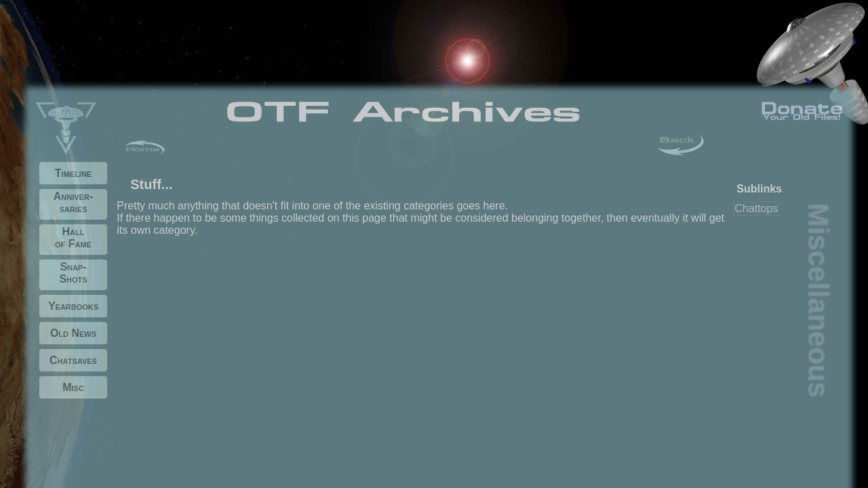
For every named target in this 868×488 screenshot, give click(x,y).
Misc (73, 387)
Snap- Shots (73, 273)
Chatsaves (73, 360)
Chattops (756, 208)
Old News (73, 333)
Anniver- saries (73, 202)
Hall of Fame (73, 238)
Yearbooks (73, 306)
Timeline (73, 173)
